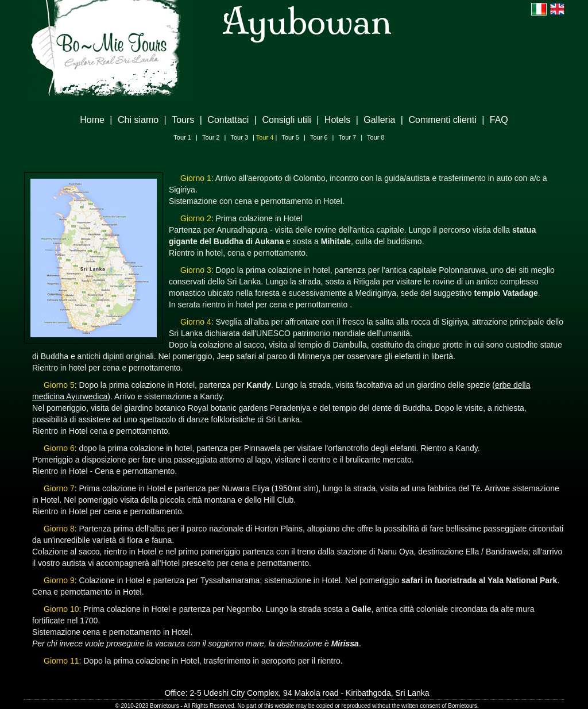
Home (92, 120)
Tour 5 (290, 137)
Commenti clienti (442, 120)
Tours (183, 120)
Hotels (337, 120)
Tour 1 (182, 137)
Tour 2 (211, 137)
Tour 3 (239, 137)
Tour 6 (319, 137)
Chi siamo (138, 120)
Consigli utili (286, 120)
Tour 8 (376, 137)
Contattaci (228, 120)
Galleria (379, 120)
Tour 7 (348, 137)
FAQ (499, 120)
